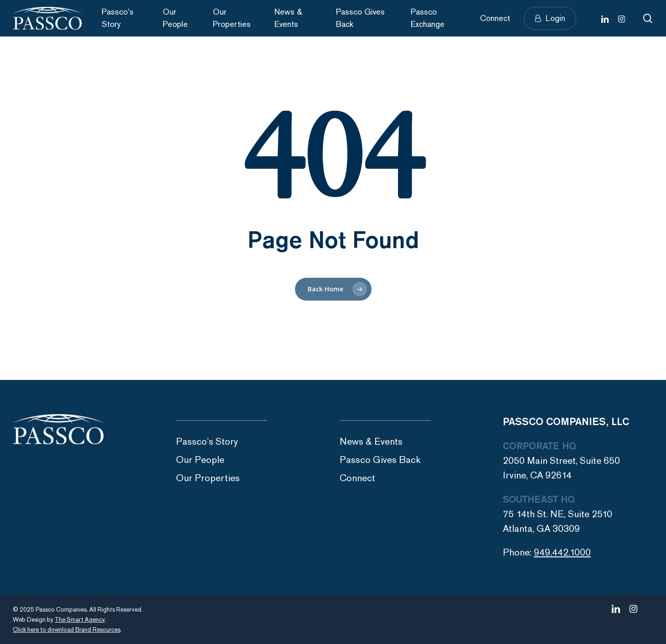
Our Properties (208, 478)
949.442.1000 (562, 553)
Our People (200, 460)
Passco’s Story (207, 442)
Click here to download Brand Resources (67, 630)
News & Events (371, 442)
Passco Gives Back (380, 460)
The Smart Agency (80, 620)
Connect (357, 478)
